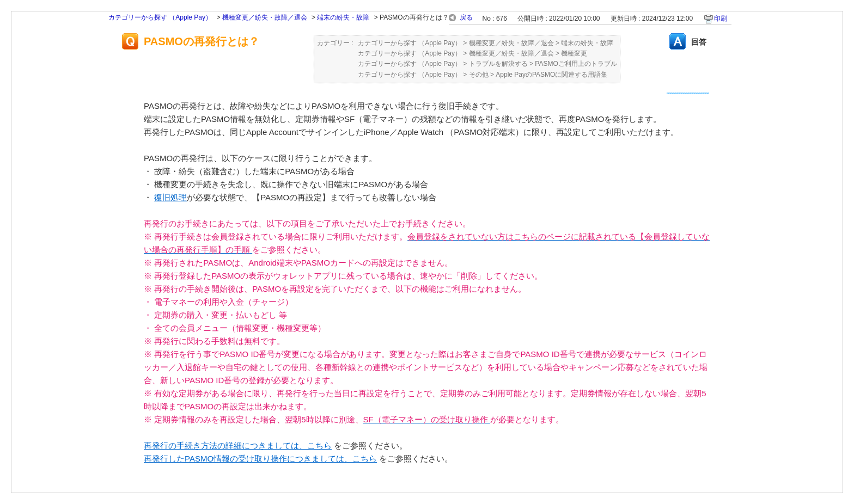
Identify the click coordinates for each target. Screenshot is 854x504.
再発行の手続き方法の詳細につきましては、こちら (238, 445)
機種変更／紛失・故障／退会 (265, 17)
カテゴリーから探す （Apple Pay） (160, 17)
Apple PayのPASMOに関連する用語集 (551, 75)
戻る (466, 17)
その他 (479, 75)
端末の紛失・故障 (343, 17)
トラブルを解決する (498, 64)
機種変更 (574, 53)
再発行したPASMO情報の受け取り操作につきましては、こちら (260, 459)
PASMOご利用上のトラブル (576, 64)
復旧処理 (170, 197)
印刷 (721, 19)
